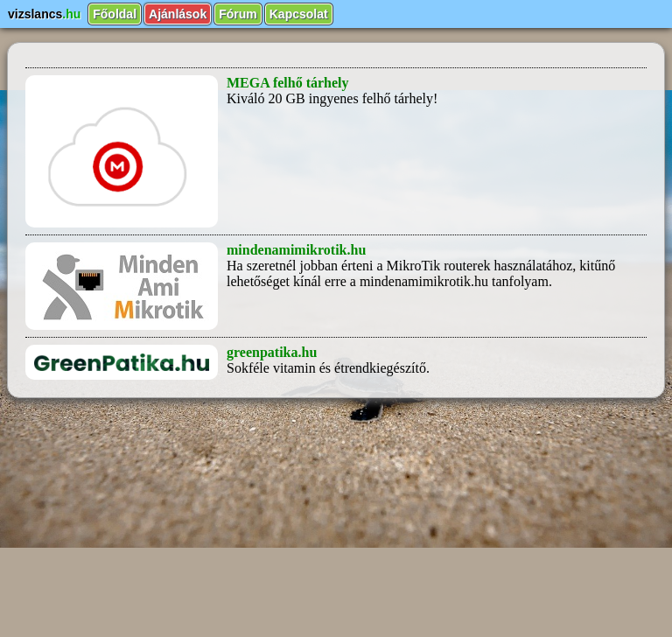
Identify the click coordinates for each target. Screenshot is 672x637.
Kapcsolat (299, 14)
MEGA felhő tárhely (288, 83)
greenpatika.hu (272, 352)
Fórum (238, 14)
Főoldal (115, 14)
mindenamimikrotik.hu (296, 250)
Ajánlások (178, 14)
